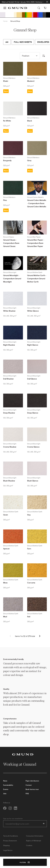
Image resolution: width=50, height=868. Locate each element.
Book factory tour (32, 789)
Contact (29, 785)
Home (5, 21)
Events (6, 789)
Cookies (29, 845)
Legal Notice (8, 850)
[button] (5, 8)
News (5, 781)
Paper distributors (32, 781)
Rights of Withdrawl (34, 841)
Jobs (5, 793)
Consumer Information (35, 836)
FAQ (27, 793)
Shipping (6, 845)
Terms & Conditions (11, 836)
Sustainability (8, 785)
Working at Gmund (22, 764)
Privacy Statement (10, 841)
